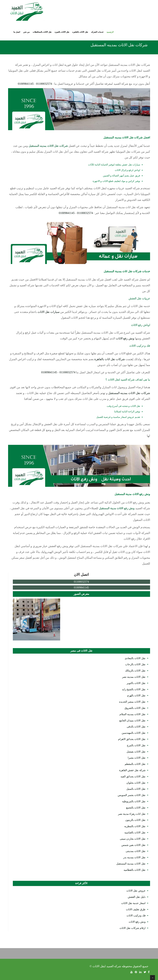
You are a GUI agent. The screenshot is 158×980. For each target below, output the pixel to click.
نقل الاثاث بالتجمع (136, 808)
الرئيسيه (110, 32)
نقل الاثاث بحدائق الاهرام (132, 739)
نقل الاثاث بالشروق (135, 708)
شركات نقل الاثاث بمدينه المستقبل (129, 393)
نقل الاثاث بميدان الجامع (132, 721)
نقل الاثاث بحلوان (136, 783)
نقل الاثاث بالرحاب (135, 664)
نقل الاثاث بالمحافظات (42, 32)
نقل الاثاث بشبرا (137, 758)
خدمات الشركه (97, 32)
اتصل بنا (17, 32)
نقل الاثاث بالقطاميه (135, 870)
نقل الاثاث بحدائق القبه (133, 777)
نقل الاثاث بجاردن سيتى (133, 839)
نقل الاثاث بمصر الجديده (132, 702)
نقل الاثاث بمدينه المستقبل (131, 864)
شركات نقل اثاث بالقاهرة (110, 359)
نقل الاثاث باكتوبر (136, 683)
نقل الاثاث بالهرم (136, 695)
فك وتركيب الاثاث (136, 916)
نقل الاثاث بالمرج (136, 745)
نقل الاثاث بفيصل (136, 752)
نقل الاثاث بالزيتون (135, 820)
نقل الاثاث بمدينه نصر (134, 677)
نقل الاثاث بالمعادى (135, 658)
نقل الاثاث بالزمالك (135, 671)
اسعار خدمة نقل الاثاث (133, 903)
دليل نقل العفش (137, 897)
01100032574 (44, 84)
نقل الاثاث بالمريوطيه (134, 801)
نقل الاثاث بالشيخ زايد (134, 689)
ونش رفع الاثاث (125, 338)
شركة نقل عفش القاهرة (132, 770)
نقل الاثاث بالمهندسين (134, 733)
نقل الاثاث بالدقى (136, 727)
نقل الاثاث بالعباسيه (135, 833)
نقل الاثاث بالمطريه (135, 826)
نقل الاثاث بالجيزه (62, 32)
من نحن (26, 32)
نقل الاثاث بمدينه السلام (133, 714)
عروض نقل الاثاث (136, 891)
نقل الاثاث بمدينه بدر (134, 857)
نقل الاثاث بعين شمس (133, 845)
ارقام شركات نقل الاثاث (133, 928)
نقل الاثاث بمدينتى (136, 851)
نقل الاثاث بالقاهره (80, 32)
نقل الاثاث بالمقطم (135, 764)
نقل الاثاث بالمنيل (136, 789)
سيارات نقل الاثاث (49, 312)
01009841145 (26, 84)
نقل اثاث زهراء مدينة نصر (132, 814)
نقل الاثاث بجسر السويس (132, 795)
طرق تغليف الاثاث (136, 909)
